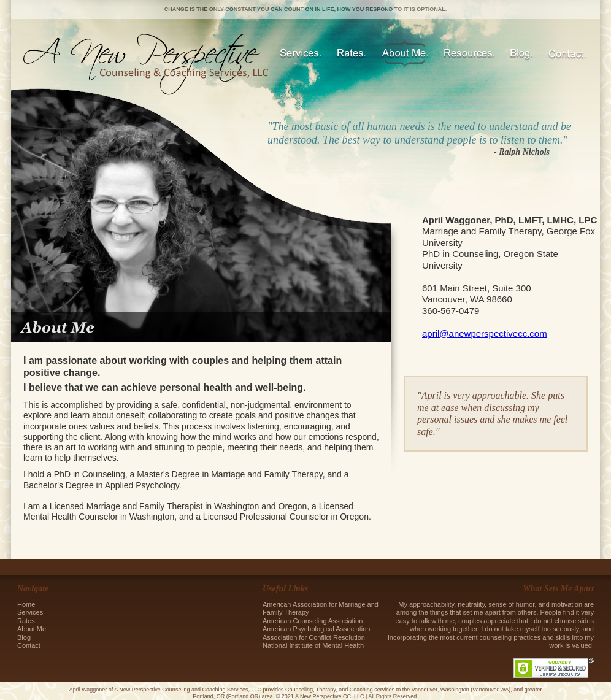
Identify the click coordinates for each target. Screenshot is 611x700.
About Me (405, 54)
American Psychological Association (316, 629)
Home (26, 604)
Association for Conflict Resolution (314, 637)
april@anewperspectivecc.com (485, 333)
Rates (352, 54)
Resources (469, 54)
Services (301, 54)
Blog (521, 54)
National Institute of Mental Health (314, 645)
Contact (567, 54)
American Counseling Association (313, 621)
